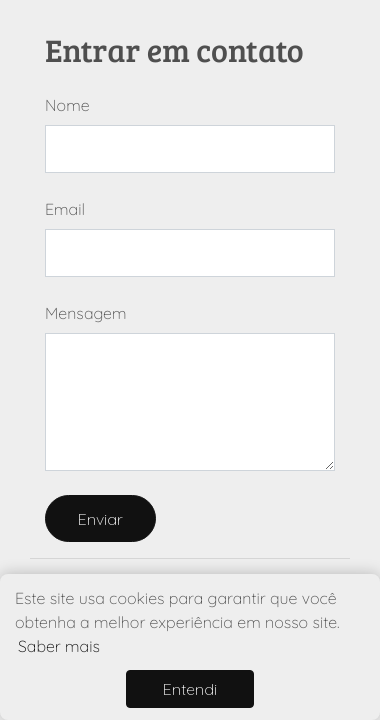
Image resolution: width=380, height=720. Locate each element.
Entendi (190, 689)
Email (65, 209)
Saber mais (59, 646)
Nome (67, 105)
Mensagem (86, 313)
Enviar (100, 519)
